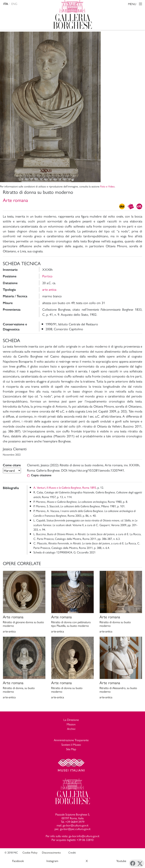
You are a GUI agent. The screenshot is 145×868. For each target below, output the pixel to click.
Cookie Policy (30, 852)
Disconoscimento (51, 852)
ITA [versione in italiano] (6, 4)
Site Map (71, 749)
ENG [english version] (14, 4)
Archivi (71, 729)
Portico (47, 276)
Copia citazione (39, 475)
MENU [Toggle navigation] (136, 4)
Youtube (121, 861)
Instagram (52, 861)
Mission (71, 724)
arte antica (49, 289)
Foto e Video (107, 186)
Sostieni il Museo (71, 744)
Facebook (18, 861)
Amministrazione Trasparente (71, 740)
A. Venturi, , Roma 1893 (65, 487)
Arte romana (15, 200)
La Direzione (71, 720)
